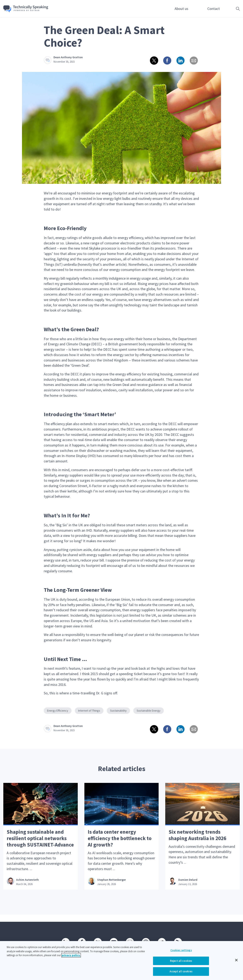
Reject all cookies (181, 962)
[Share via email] (193, 60)
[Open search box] (231, 9)
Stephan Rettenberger (112, 887)
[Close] (236, 961)
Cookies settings (181, 951)
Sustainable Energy (149, 711)
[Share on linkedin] (180, 60)
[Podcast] (146, 942)
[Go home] (28, 9)
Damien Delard (188, 887)
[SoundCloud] (162, 942)
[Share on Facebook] (167, 60)
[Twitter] (97, 942)
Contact (214, 9)
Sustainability (118, 711)
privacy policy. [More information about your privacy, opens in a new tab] (71, 956)
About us (181, 9)
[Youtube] (113, 942)
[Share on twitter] (154, 60)
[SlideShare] (130, 942)
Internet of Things (89, 711)
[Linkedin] (65, 942)
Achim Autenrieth (28, 887)
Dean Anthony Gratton (68, 57)
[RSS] (178, 942)
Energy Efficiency (58, 711)
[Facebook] (81, 942)
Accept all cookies (181, 972)
